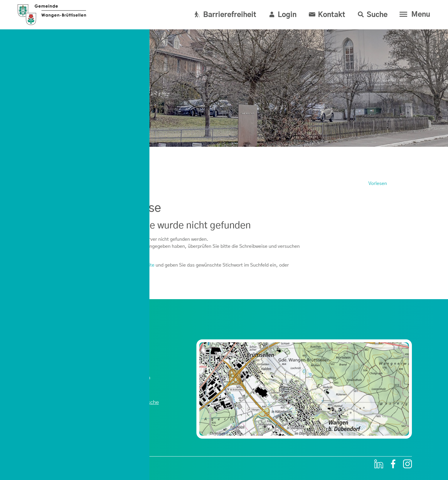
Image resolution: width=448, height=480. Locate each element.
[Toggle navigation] (414, 14)
